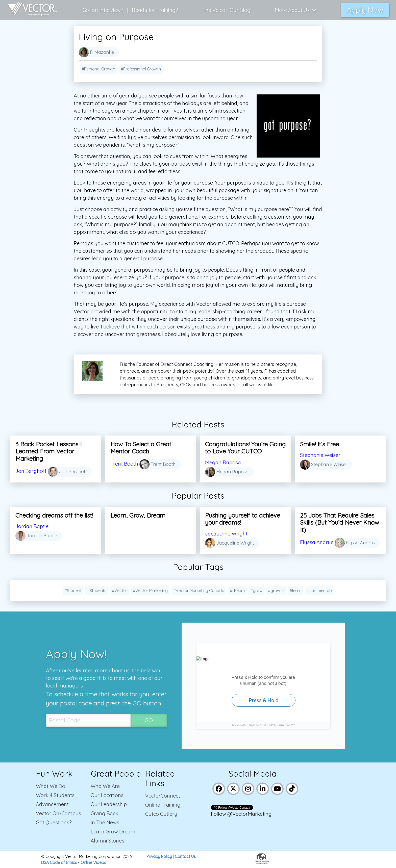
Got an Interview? (103, 10)
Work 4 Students (55, 795)
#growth (276, 591)
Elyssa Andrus (317, 542)
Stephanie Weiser (320, 455)
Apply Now (365, 10)
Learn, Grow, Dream (138, 515)
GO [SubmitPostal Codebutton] (149, 720)
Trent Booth (124, 464)
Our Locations (107, 795)
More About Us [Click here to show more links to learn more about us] (296, 10)
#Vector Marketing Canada (199, 591)
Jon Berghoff (31, 471)
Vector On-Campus (58, 813)
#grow (256, 591)
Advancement (52, 804)
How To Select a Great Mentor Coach (141, 448)
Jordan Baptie (32, 526)
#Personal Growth (98, 69)
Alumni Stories (107, 841)
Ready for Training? (155, 10)
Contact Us (185, 856)
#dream (237, 591)
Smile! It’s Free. (320, 444)
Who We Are (105, 786)
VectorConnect (163, 796)
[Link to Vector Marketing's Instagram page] (248, 788)
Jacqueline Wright (226, 534)
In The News (105, 822)
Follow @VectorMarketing (241, 814)
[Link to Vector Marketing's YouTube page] (277, 788)
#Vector (120, 591)
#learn (296, 591)
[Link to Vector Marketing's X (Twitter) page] (233, 788)
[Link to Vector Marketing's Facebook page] (219, 788)
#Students (97, 591)
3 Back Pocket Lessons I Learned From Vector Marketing (48, 451)
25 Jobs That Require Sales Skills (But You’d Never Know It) (340, 523)
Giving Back (104, 813)
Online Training (163, 805)
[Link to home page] (30, 10)
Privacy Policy (159, 856)
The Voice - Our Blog (226, 10)
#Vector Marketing (150, 591)
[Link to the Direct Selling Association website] (262, 862)
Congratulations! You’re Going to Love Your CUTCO (245, 448)
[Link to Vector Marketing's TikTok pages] (292, 788)
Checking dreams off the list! (54, 515)
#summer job (319, 591)
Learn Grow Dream (113, 832)
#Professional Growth (141, 69)
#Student (73, 591)
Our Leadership (109, 804)
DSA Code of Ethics (59, 862)
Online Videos (93, 862)
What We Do (51, 786)
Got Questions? (54, 822)
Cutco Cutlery (161, 814)
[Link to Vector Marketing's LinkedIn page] (263, 788)
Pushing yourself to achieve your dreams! (243, 519)
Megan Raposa (223, 462)
